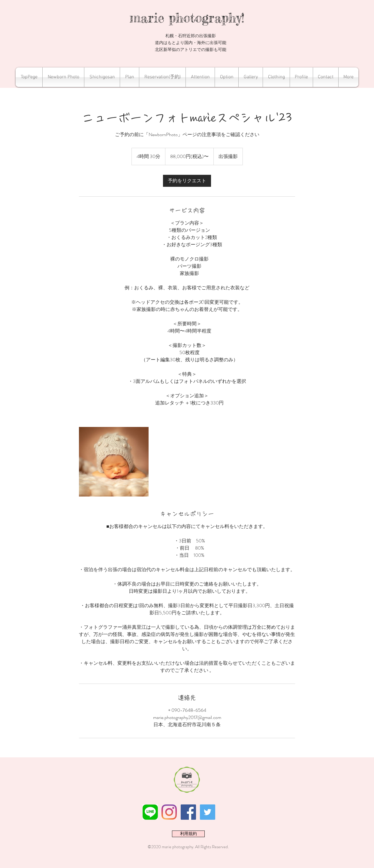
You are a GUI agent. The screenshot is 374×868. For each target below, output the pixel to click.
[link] (187, 181)
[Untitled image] (114, 462)
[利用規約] (188, 834)
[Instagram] (169, 812)
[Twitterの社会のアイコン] (208, 812)
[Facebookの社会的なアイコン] (188, 812)
